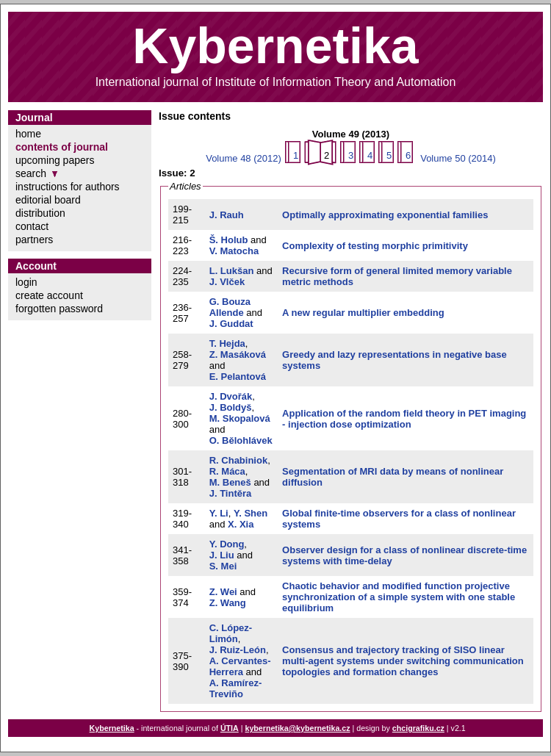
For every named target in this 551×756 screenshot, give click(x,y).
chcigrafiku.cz (418, 728)
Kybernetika (112, 728)
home (28, 134)
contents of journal (62, 147)
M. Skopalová (240, 418)
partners (34, 240)
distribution (40, 213)
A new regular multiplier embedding (363, 313)
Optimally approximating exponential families (385, 215)
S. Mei (223, 566)
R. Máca (227, 471)
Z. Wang (228, 603)
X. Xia (241, 524)
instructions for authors (68, 187)
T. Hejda (227, 343)
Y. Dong (227, 544)
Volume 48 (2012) (244, 158)
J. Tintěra (231, 493)
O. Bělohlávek (241, 440)
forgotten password (59, 309)
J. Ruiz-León (238, 650)
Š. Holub (229, 240)
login (26, 282)
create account (49, 295)
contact (32, 226)
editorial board (48, 200)
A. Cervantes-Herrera (240, 666)
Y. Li (219, 513)
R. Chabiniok (238, 460)
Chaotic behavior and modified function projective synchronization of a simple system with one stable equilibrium (399, 597)
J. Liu (222, 555)
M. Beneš (230, 482)
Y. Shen (251, 513)
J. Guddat (231, 324)
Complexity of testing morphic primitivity (375, 246)
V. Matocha (234, 251)
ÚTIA (230, 728)
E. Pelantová (238, 377)
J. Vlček (227, 282)
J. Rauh (227, 215)
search (31, 173)
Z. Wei (223, 592)
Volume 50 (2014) (458, 158)
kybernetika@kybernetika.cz (297, 728)
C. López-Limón (231, 633)
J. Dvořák (231, 396)
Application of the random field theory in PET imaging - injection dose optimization (404, 419)
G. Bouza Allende (230, 307)
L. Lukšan (232, 271)
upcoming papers (55, 160)
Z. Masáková (238, 354)
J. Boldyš (231, 407)
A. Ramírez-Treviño (236, 688)
